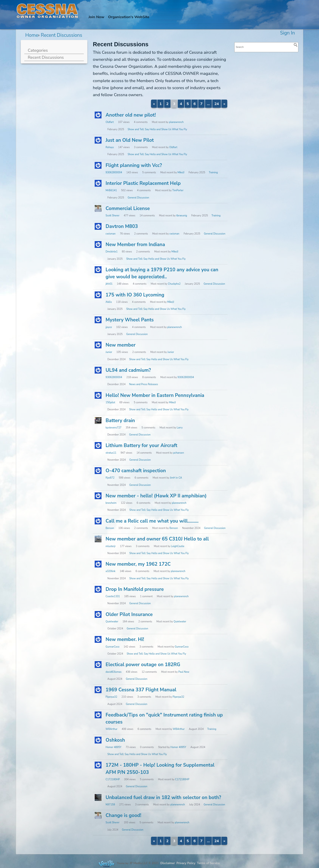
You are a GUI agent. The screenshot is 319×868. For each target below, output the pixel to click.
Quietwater (112, 622)
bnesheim (111, 503)
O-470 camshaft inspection (136, 471)
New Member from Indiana (135, 245)
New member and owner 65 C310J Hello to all (157, 539)
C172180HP (113, 779)
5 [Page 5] (188, 104)
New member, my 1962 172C (138, 564)
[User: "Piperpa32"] (98, 690)
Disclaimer (168, 863)
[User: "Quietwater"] (98, 614)
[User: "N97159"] (98, 797)
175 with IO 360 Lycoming (135, 295)
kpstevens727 (114, 428)
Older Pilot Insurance (129, 614)
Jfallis (109, 302)
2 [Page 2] (167, 104)
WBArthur (111, 729)
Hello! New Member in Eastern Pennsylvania (155, 395)
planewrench (176, 122)
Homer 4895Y (113, 747)
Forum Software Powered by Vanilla (106, 863)
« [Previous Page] (154, 104)
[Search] (296, 45)
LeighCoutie (178, 546)
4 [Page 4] (181, 104)
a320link (110, 571)
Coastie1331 (113, 596)
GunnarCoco (113, 647)
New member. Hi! (125, 639)
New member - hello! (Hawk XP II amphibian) (156, 496)
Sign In (288, 33)
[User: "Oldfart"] (98, 115)
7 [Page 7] (201, 104)
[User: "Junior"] (98, 345)
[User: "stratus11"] (98, 445)
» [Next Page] (224, 104)
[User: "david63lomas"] (98, 665)
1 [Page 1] (161, 104)
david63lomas (114, 672)
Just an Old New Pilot (130, 140)
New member (121, 345)
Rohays (110, 147)
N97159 (110, 805)
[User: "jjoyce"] (98, 320)
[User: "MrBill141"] (98, 183)
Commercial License (128, 208)
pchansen (179, 453)
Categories (38, 50)
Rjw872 (110, 478)
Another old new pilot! (131, 115)
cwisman (111, 234)
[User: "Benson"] (98, 521)
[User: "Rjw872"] (98, 471)
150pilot (110, 402)
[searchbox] (266, 47)
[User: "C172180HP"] (98, 765)
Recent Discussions (46, 57)
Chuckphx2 (174, 284)
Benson (110, 528)
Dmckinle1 (112, 252)
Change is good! (123, 815)
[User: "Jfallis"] (98, 295)
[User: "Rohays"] (98, 140)
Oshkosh (115, 740)
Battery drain (120, 421)
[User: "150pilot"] (98, 395)
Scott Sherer (113, 216)
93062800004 (114, 172)
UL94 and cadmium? (128, 370)
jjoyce (109, 327)
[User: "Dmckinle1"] (98, 245)
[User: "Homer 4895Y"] (98, 740)
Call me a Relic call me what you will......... (152, 521)
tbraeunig (182, 216)
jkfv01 (109, 284)
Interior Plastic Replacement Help (143, 183)
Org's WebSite (129, 17)
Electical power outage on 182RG (143, 665)
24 (217, 104)
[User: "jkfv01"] (98, 270)
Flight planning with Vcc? (134, 165)
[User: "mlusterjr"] (98, 539)
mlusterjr (111, 546)
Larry (180, 428)
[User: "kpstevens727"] (98, 421)
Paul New (184, 672)
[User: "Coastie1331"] (98, 589)
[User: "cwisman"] (98, 226)
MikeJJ (181, 172)
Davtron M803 (122, 226)
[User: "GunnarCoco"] (98, 639)
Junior (109, 352)
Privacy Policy (186, 863)
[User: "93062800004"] (98, 165)
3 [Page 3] (174, 104)
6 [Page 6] (195, 104)
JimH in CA (176, 478)
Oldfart (110, 122)
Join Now (96, 17)
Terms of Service (208, 863)
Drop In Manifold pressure (135, 589)
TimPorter (178, 190)
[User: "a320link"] (98, 564)
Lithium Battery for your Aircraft (141, 445)
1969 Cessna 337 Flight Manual (141, 690)
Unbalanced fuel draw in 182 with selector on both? (163, 797)
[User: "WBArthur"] (98, 715)
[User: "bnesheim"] (98, 496)
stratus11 (111, 453)
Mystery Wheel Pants (130, 320)
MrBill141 (111, 190)
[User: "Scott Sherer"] (98, 208)
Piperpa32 (111, 697)
